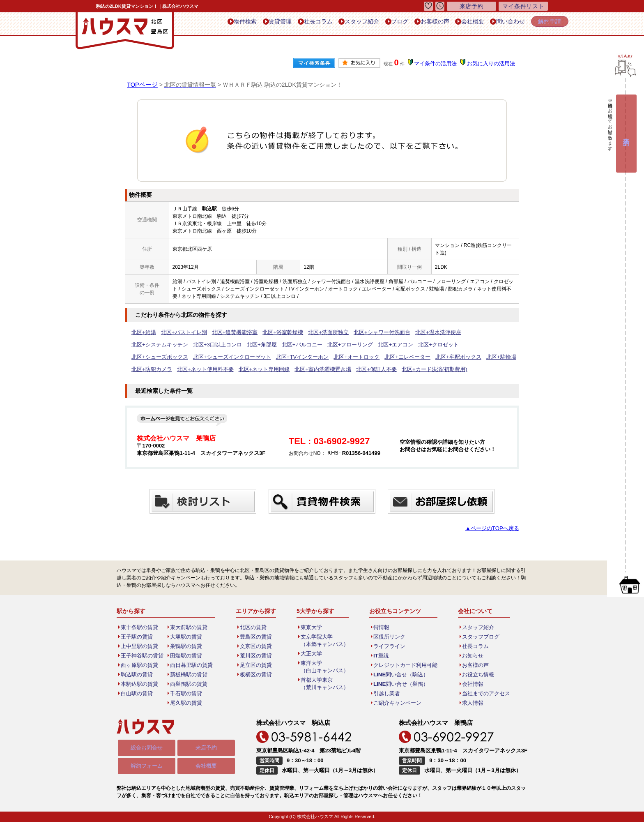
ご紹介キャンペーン (396, 703)
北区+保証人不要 (207, 369)
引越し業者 (386, 694)
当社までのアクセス (482, 694)
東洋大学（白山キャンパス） (325, 667)
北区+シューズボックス (409, 345)
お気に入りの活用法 (492, 64)
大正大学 (313, 654)
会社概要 (461, 24)
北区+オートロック (206, 357)
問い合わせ (503, 24)
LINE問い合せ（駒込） (399, 675)
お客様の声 (419, 24)
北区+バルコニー (233, 345)
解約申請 (547, 24)
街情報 (381, 627)
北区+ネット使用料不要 (427, 357)
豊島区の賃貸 (257, 637)
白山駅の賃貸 (138, 694)
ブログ (380, 24)
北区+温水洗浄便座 (416, 332)
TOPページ (141, 85)
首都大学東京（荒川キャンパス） (325, 684)
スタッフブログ (477, 637)
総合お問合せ (147, 749)
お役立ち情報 (474, 675)
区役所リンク (389, 637)
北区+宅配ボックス (300, 357)
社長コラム (290, 24)
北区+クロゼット (360, 345)
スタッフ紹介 (338, 24)
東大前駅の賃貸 (189, 627)
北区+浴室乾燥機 (272, 332)
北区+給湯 (143, 332)
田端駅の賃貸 (187, 656)
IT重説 (381, 656)
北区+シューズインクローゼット (476, 345)
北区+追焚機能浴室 (227, 332)
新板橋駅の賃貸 (189, 675)
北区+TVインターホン (156, 357)
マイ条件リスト (523, 6)
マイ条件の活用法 (438, 64)
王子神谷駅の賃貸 (143, 656)
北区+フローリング (277, 345)
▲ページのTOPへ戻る (494, 528)
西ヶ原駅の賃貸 (140, 665)
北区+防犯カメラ (378, 357)
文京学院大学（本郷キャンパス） (325, 641)
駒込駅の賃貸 (138, 675)
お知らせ (469, 656)
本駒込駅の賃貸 (140, 684)
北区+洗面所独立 (314, 332)
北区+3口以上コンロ (154, 345)
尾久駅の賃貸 (187, 703)
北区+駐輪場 (340, 357)
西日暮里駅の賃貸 (192, 665)
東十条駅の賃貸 (140, 627)
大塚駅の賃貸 (187, 637)
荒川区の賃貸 (257, 656)
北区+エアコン (320, 345)
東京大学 (313, 627)
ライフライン (389, 646)
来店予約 (206, 749)
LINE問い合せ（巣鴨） (399, 684)
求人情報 (469, 703)
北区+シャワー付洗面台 (364, 332)
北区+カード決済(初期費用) (261, 369)
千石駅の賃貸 (187, 694)
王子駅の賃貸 (138, 637)
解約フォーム (147, 767)
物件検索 (209, 24)
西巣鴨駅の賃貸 (189, 684)
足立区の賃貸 (257, 665)
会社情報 (469, 684)
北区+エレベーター (253, 357)
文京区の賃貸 (257, 646)
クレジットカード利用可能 (403, 665)
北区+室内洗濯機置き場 (158, 369)
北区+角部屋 (195, 345)
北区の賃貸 (254, 627)
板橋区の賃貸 (257, 675)
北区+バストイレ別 (180, 332)
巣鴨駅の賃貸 (187, 646)
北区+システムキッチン (468, 332)
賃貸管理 (248, 24)
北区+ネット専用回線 (482, 357)
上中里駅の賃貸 (140, 646)
